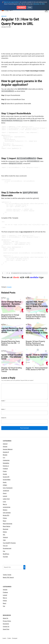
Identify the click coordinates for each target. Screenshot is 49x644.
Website (4, 418)
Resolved (6, 529)
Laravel (5, 496)
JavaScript (6, 491)
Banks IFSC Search (8, 578)
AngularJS (6, 452)
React (5, 521)
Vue (4, 551)
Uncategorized (7, 549)
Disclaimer (6, 624)
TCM (4, 540)
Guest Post (6, 629)
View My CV (21, 7)
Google (5, 474)
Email (4, 409)
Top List (5, 546)
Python (5, 518)
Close (30, 7)
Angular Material (8, 449)
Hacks (5, 483)
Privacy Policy (7, 621)
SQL (4, 535)
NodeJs (5, 510)
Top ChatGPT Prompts (9, 543)
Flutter (5, 472)
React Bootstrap (8, 524)
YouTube (5, 557)
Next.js (5, 505)
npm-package (7, 513)
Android (5, 444)
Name (3, 401)
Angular (4, 16)
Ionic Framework (8, 488)
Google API (6, 477)
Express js (6, 466)
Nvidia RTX (6, 516)
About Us (6, 618)
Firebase (5, 469)
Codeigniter (6, 460)
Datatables (6, 463)
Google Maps (7, 480)
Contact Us (6, 627)
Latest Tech (6, 499)
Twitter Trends (7, 575)
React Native (7, 527)
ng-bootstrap (7, 507)
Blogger (5, 455)
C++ (4, 458)
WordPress (6, 554)
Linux (4, 502)
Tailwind (5, 538)
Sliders (5, 532)
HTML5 (5, 485)
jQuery (5, 494)
